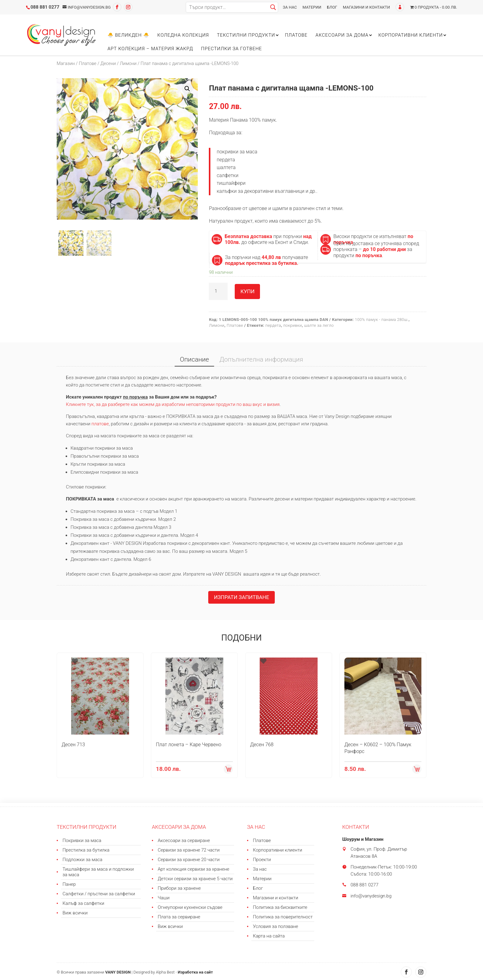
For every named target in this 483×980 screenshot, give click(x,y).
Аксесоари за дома (342, 35)
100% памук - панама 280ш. (382, 320)
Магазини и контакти (366, 7)
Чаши (164, 898)
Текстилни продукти (246, 35)
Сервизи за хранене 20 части (189, 860)
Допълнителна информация (261, 359)
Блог (332, 7)
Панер (69, 884)
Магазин (66, 63)
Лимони (128, 63)
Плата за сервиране (179, 917)
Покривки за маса (82, 840)
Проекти (262, 860)
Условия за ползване (276, 926)
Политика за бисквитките (280, 907)
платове (100, 424)
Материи (312, 7)
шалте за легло (319, 325)
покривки (293, 325)
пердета (273, 325)
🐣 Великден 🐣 (128, 35)
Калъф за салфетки (83, 903)
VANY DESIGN (118, 972)
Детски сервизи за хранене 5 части (195, 879)
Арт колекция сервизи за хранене (193, 869)
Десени (108, 63)
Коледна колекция (183, 35)
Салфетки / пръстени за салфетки (99, 894)
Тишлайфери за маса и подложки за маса (98, 872)
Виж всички (75, 913)
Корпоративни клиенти (410, 35)
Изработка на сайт (195, 972)
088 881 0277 (45, 7)
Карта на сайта (269, 936)
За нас (290, 7)
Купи (247, 291)
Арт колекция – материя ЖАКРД (150, 49)
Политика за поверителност (283, 917)
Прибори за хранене (179, 888)
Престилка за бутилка (86, 850)
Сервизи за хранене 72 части (189, 850)
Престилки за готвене (232, 49)
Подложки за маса (82, 860)
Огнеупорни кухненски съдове (190, 907)
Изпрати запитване (241, 597)
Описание (194, 359)
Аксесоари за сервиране (184, 840)
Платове (296, 35)
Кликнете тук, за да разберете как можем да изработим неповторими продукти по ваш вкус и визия (173, 404)
